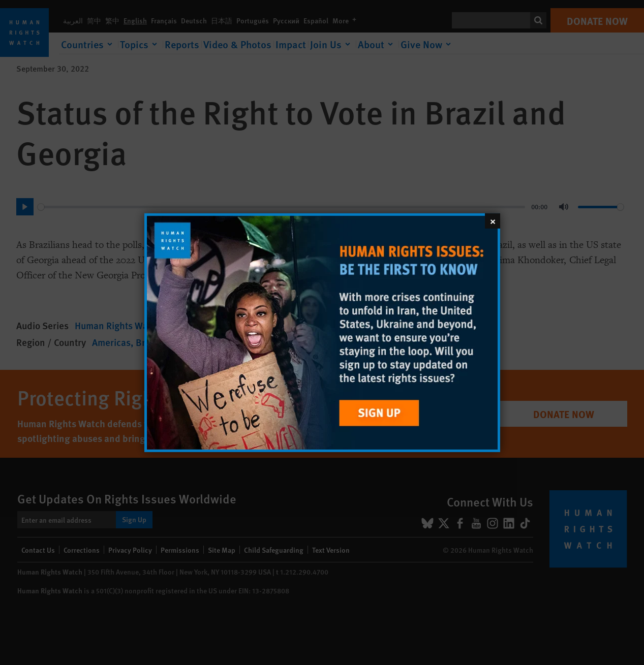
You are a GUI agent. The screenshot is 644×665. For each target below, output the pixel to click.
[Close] (493, 220)
